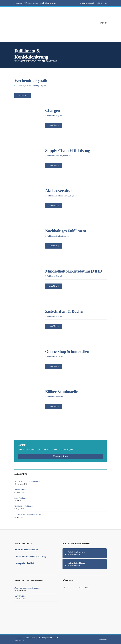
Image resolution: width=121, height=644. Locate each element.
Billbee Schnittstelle (61, 392)
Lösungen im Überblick (24, 563)
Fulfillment (20, 86)
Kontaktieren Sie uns (60, 456)
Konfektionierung (32, 86)
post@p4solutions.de (87, 3)
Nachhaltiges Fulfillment (66, 231)
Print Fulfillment (21, 498)
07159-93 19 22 (101, 3)
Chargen (52, 110)
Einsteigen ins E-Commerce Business (28, 515)
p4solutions (18, 638)
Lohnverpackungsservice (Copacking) (30, 556)
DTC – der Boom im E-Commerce (27, 481)
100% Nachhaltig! (21, 490)
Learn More (23, 96)
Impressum (103, 639)
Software (67, 156)
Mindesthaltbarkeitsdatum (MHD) (74, 271)
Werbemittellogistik (31, 80)
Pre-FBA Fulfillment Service (26, 550)
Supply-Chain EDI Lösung (68, 151)
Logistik (43, 86)
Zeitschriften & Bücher (65, 311)
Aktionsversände (59, 191)
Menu (103, 23)
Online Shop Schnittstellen (67, 351)
